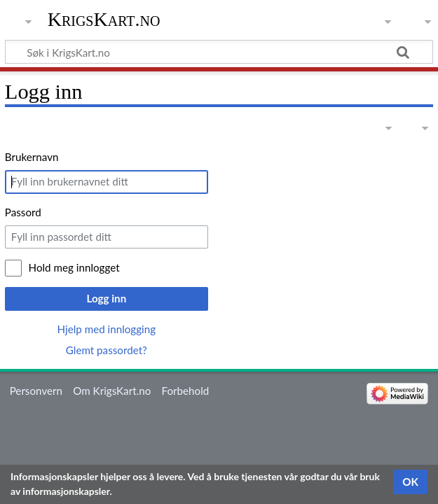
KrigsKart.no (104, 19)
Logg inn (106, 298)
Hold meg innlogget (74, 267)
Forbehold (186, 391)
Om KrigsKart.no (112, 391)
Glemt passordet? (107, 350)
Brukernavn (32, 157)
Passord (23, 212)
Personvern (36, 391)
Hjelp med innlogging (107, 329)
